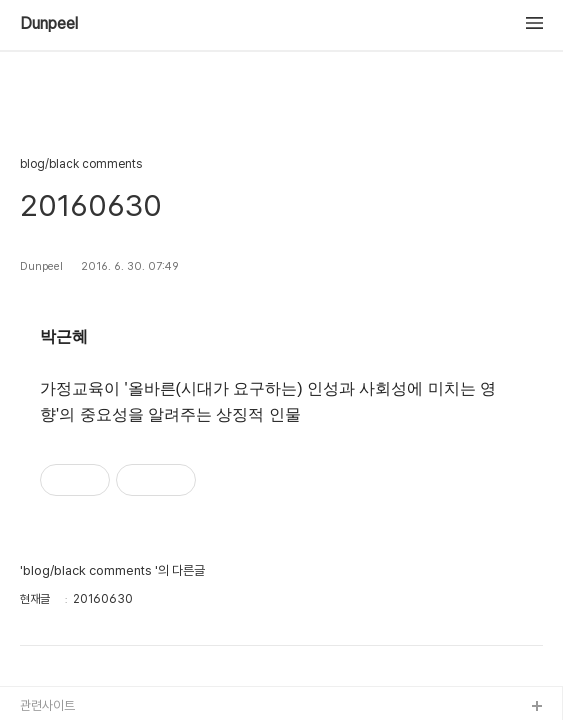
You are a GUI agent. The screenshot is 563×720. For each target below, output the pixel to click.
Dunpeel (49, 24)
